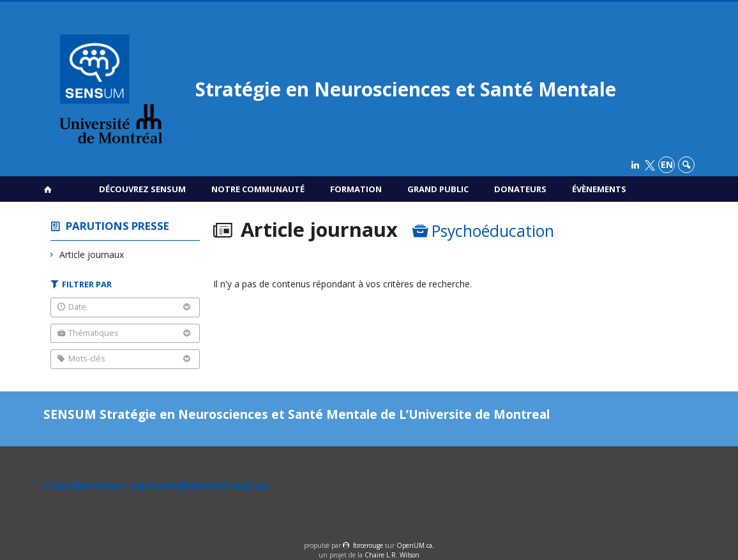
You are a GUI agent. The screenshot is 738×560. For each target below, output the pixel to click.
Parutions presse (117, 226)
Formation (356, 189)
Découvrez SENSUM (142, 189)
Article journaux (92, 254)
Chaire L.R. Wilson (392, 555)
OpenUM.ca (414, 545)
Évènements (599, 189)
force (368, 545)
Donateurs (520, 189)
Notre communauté (258, 189)
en (667, 164)
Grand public (438, 189)
